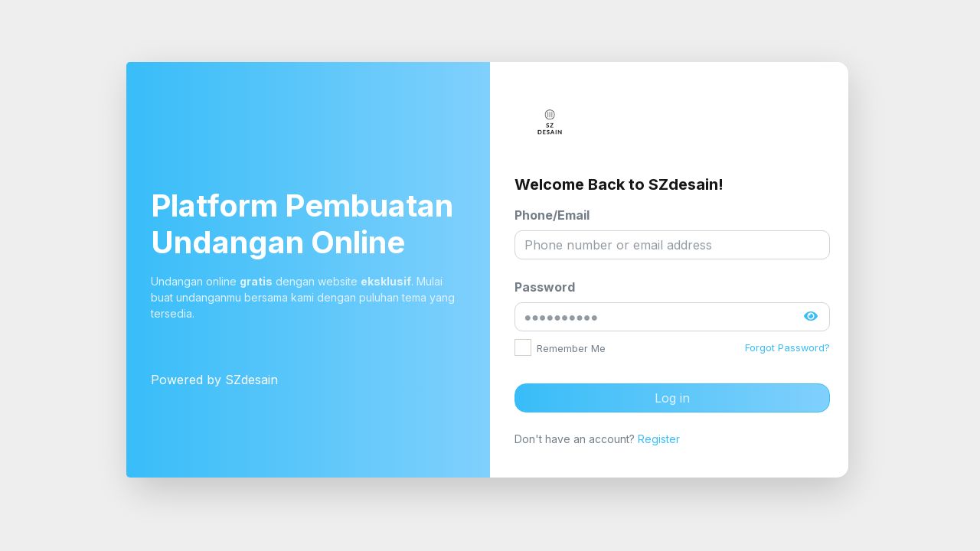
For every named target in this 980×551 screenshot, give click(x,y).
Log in (672, 398)
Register (659, 439)
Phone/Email (552, 215)
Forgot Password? (787, 348)
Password (545, 287)
